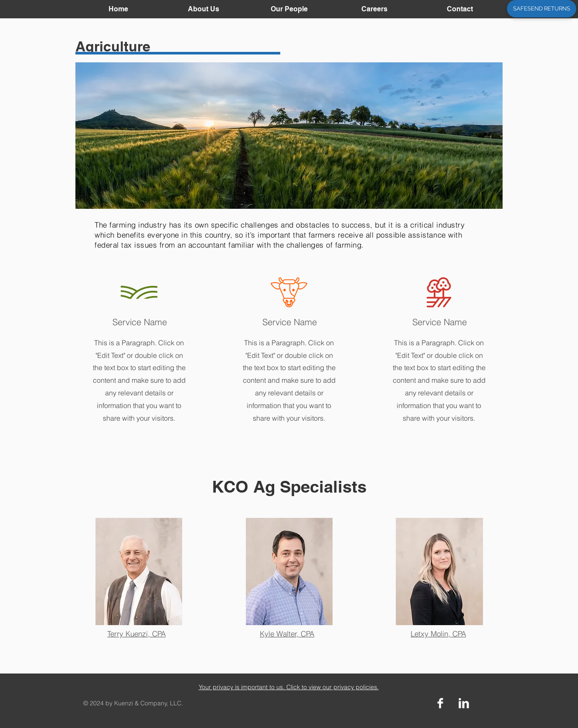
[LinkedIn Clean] (464, 703)
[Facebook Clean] (440, 703)
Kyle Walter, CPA (287, 634)
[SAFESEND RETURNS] (542, 9)
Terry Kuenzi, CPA (136, 634)
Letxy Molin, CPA (438, 634)
